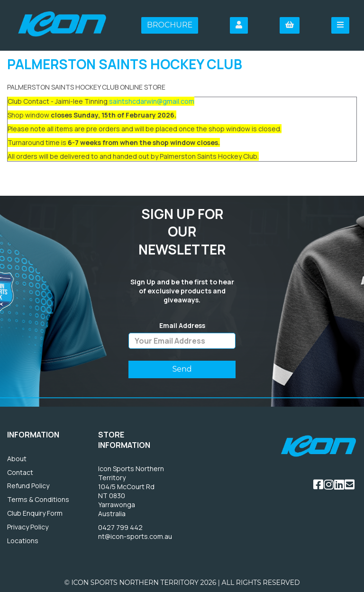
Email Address (182, 326)
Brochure (170, 25)
